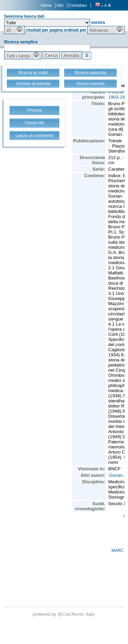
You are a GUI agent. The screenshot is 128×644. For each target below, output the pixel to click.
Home (46, 5)
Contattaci (77, 5)
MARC (118, 550)
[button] (15, 30)
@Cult (64, 614)
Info (60, 5)
